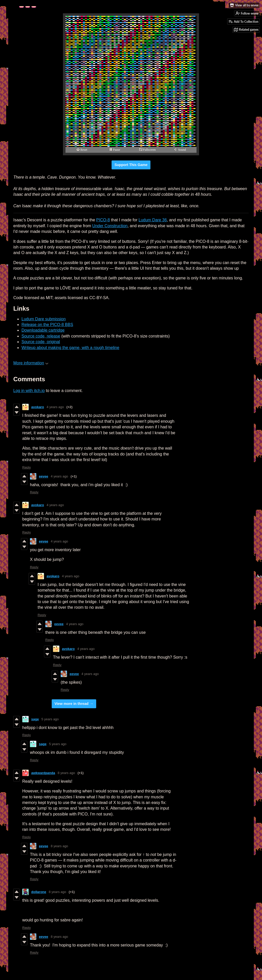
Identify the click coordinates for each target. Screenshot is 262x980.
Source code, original (41, 342)
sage (35, 719)
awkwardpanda (43, 773)
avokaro (38, 407)
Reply (26, 467)
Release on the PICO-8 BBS (47, 325)
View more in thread (72, 704)
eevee (43, 476)
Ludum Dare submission (44, 319)
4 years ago (55, 407)
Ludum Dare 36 (152, 220)
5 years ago (50, 719)
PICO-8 (103, 220)
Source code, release (41, 336)
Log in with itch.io (29, 391)
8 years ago (66, 773)
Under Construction (110, 226)
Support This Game (131, 165)
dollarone (39, 892)
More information (31, 363)
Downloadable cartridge (43, 330)
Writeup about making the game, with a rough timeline (70, 348)
